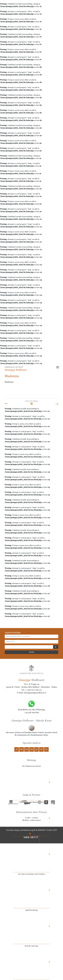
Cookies (35, 818)
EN (27, 749)
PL (46, 749)
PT (41, 749)
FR (32, 749)
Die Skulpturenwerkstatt (32, 766)
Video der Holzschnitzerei (32, 838)
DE (22, 749)
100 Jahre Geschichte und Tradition (32, 874)
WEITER (32, 652)
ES (37, 749)
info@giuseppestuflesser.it (35, 693)
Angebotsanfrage (32, 910)
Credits (28, 818)
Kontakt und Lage (31, 946)
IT (17, 749)
